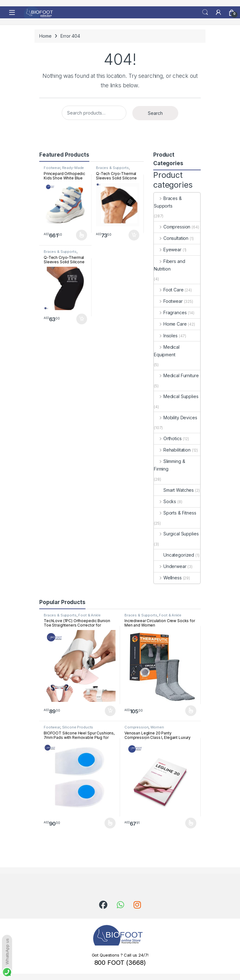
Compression (172, 227)
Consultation (171, 238)
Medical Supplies (176, 396)
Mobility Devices (176, 418)
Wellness (168, 578)
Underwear (170, 566)
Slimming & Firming (169, 465)
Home (45, 36)
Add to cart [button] (134, 235)
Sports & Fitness (175, 513)
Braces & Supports (112, 168)
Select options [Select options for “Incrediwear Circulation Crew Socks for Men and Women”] (191, 711)
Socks (165, 501)
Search (205, 12)
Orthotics (168, 438)
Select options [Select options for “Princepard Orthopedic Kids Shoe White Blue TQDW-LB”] (82, 235)
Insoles (166, 336)
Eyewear (168, 250)
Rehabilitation (172, 450)
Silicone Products (78, 727)
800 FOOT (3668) (120, 963)
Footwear (52, 168)
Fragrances (170, 312)
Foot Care (169, 290)
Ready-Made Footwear (64, 170)
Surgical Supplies (176, 534)
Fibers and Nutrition (169, 265)
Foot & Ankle (89, 615)
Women (157, 727)
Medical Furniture (176, 375)
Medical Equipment (167, 351)
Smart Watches (174, 490)
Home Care (170, 324)
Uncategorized (174, 555)
